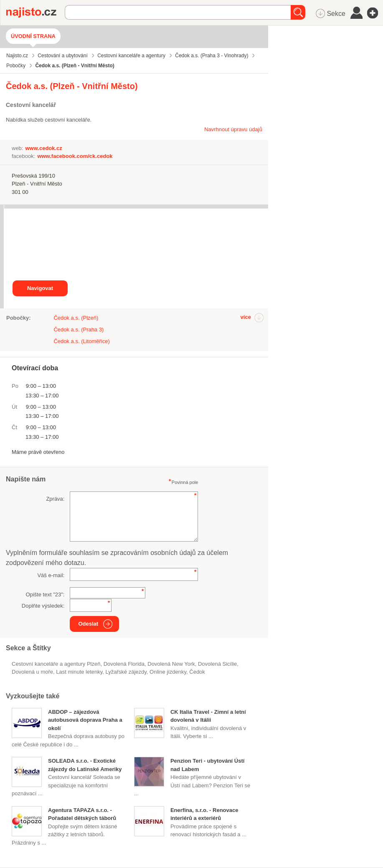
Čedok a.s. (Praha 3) (79, 330)
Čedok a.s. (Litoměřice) (81, 341)
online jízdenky (168, 672)
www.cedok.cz (43, 148)
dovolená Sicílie (217, 664)
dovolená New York (171, 664)
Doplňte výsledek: (43, 606)
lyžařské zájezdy (126, 672)
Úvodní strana (33, 36)
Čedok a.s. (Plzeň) (76, 318)
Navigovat (40, 288)
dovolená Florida (124, 664)
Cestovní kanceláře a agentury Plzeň (56, 664)
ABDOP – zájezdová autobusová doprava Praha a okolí (85, 720)
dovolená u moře (32, 672)
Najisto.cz (36, 13)
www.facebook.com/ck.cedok (75, 156)
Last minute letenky (79, 672)
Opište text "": (45, 594)
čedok (197, 672)
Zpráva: (55, 499)
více (246, 317)
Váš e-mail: (51, 575)
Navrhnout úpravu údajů (233, 129)
